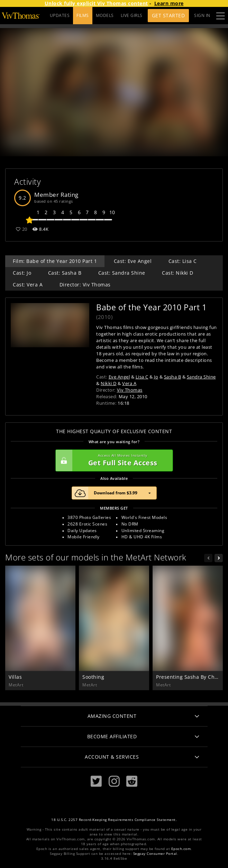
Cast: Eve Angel (133, 261)
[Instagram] (114, 781)
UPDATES (60, 15)
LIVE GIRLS (132, 15)
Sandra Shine (201, 377)
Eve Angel (119, 377)
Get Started (168, 15)
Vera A (129, 383)
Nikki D (109, 383)
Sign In (202, 15)
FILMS (83, 15)
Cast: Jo (22, 273)
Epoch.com (181, 849)
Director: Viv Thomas (85, 285)
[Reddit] (132, 781)
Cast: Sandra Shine (122, 273)
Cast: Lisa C (183, 261)
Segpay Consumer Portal (155, 854)
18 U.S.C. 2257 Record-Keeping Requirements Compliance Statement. (114, 820)
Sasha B (173, 377)
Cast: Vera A (28, 285)
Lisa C (142, 377)
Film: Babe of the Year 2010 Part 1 (55, 261)
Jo (156, 377)
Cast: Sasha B (65, 273)
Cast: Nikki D (178, 273)
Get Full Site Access (112, 460)
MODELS (105, 15)
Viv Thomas (130, 390)
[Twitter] (96, 781)
